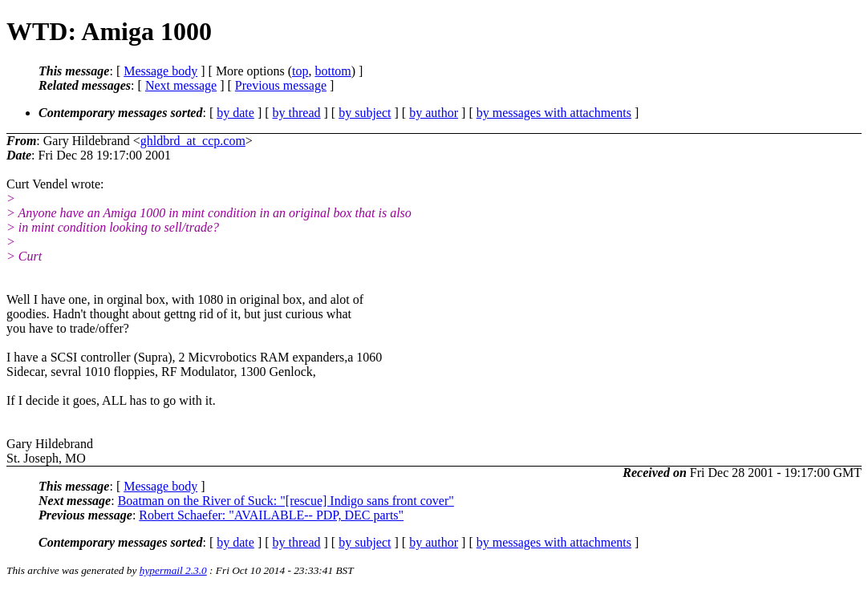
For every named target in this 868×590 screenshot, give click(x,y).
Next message (181, 85)
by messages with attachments (554, 113)
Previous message (281, 85)
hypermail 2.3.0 (173, 570)
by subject (365, 113)
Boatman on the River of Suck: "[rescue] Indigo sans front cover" (286, 501)
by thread (297, 113)
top (300, 71)
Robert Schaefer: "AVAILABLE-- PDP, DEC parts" (271, 515)
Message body (160, 71)
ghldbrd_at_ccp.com (193, 141)
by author (434, 113)
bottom (333, 71)
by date (235, 113)
